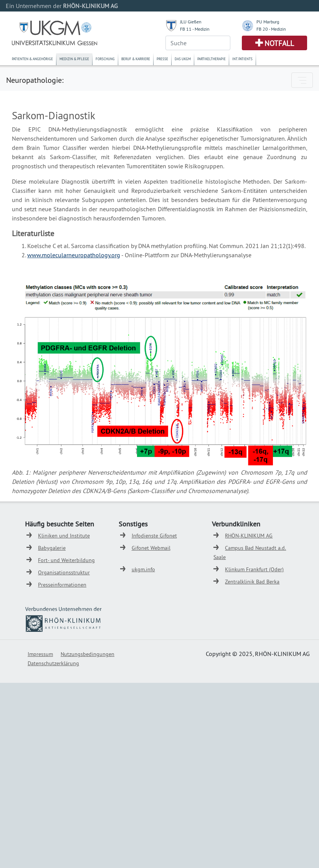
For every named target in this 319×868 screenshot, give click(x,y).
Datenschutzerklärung (53, 663)
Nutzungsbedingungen (88, 654)
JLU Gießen (191, 22)
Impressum (40, 654)
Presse (162, 59)
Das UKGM (183, 59)
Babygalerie (52, 548)
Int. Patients (242, 59)
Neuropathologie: (35, 80)
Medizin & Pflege (74, 59)
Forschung (105, 59)
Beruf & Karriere (136, 59)
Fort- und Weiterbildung (66, 560)
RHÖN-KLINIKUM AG (249, 536)
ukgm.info (143, 569)
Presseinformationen (62, 585)
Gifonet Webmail (151, 548)
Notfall (279, 43)
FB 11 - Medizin (195, 29)
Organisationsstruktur (64, 572)
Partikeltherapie (212, 59)
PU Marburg (268, 22)
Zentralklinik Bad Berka (252, 582)
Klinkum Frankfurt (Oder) (254, 569)
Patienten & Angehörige (32, 59)
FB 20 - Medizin (271, 29)
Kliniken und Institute (64, 536)
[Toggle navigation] (302, 80)
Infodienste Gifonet (154, 536)
